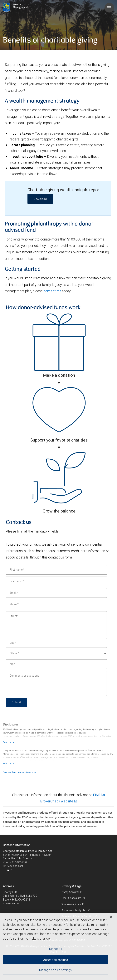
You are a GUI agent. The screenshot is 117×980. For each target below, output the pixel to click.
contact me (52, 291)
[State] (56, 654)
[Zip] (56, 664)
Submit (16, 703)
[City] (56, 643)
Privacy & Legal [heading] (72, 886)
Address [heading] (8, 886)
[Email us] (5, 870)
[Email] (56, 593)
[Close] (111, 917)
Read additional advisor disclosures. (20, 772)
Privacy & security (70, 892)
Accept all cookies (56, 960)
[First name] (56, 570)
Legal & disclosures (72, 898)
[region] (58, 946)
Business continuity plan (74, 910)
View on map (10, 904)
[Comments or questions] (56, 683)
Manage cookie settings (55, 970)
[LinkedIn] (8, 870)
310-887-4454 (19, 862)
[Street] (56, 624)
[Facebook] (12, 870)
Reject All (55, 949)
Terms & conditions (71, 904)
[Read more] (8, 742)
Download (40, 199)
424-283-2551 (16, 866)
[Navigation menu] (109, 8)
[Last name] (56, 581)
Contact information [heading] (17, 845)
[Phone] (56, 604)
